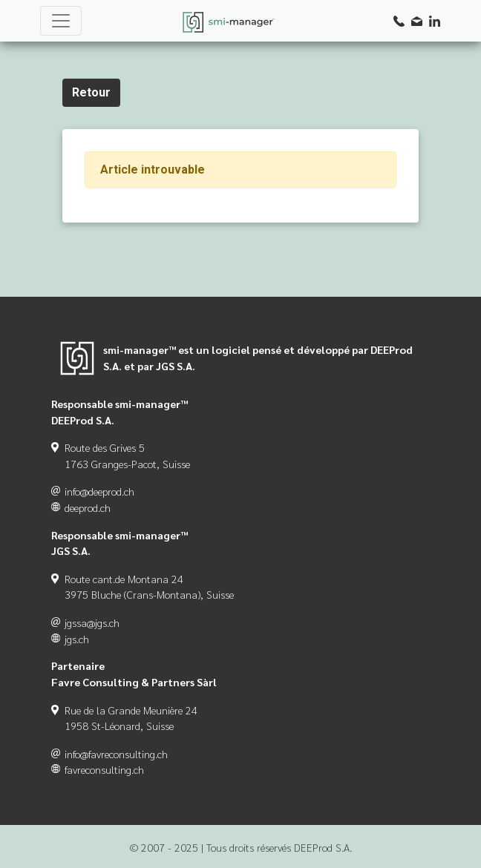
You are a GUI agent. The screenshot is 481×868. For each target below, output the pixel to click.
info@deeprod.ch (99, 491)
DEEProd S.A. (323, 847)
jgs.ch (77, 639)
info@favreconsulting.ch (116, 754)
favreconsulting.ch (104, 769)
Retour (91, 92)
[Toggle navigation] (61, 21)
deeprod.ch (88, 507)
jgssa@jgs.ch (92, 622)
